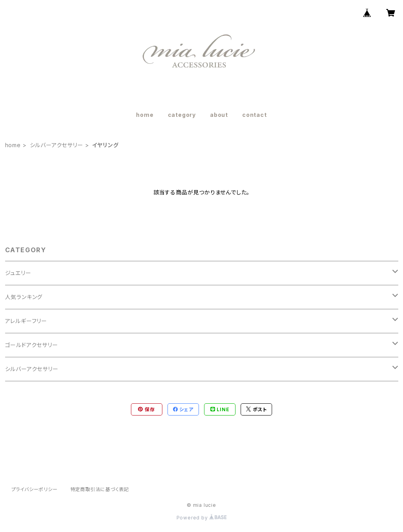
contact (255, 115)
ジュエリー (18, 273)
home (145, 115)
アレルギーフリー (26, 321)
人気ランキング (24, 297)
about (219, 115)
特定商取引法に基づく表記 (100, 489)
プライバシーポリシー (35, 489)
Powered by (202, 518)
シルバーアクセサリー (57, 145)
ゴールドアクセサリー (32, 345)
